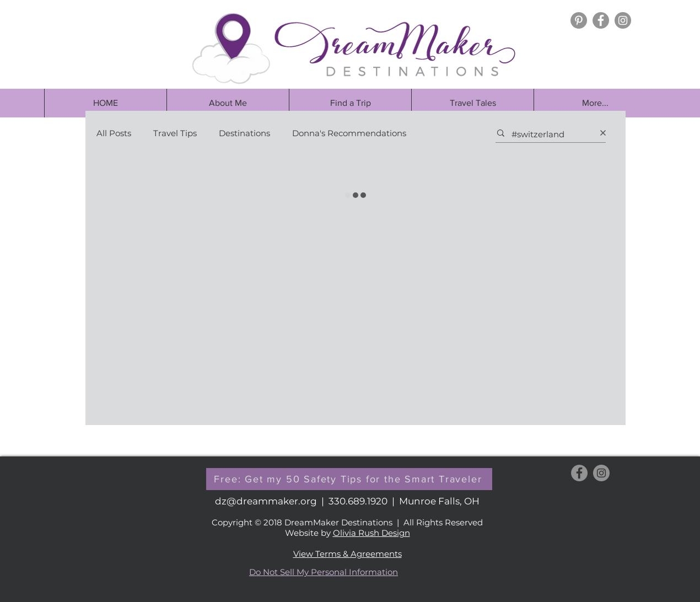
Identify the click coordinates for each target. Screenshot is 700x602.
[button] (350, 103)
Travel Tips (175, 133)
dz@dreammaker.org (266, 501)
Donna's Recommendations (349, 133)
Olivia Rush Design (371, 533)
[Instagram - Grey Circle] (623, 20)
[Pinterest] (579, 20)
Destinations (244, 133)
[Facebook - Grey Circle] (601, 20)
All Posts (114, 133)
